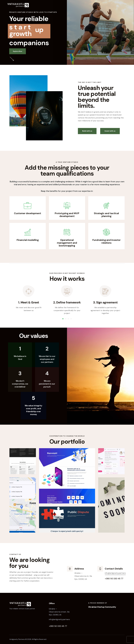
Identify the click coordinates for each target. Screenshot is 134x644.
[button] (63, 319)
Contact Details (114, 569)
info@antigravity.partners (115, 573)
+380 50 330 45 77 (58, 626)
